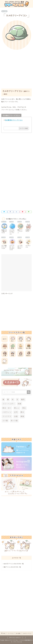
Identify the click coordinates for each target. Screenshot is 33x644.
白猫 (16, 416)
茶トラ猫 (14, 421)
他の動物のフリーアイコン (14, 120)
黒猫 (22, 416)
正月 (16, 412)
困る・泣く (7, 408)
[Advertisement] (16, 68)
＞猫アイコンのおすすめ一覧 (12, 567)
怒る (24, 408)
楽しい (17, 408)
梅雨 (23, 400)
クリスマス (7, 416)
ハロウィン (7, 412)
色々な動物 (4, 11)
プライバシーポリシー (15, 638)
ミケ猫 (5, 421)
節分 (22, 412)
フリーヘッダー (9, 404)
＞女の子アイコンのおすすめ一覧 (13, 564)
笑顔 (19, 404)
